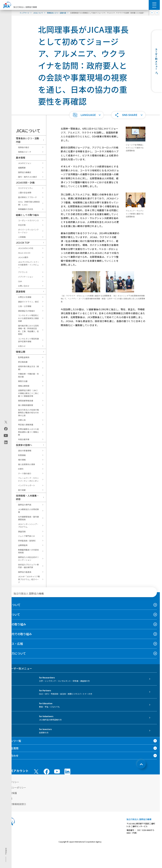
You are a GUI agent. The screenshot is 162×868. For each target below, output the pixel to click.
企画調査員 (23, 545)
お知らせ (22, 346)
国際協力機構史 (25, 172)
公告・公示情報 (25, 306)
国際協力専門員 (25, 505)
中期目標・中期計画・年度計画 (28, 375)
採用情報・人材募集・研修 (27, 497)
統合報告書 (23, 362)
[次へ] (157, 13)
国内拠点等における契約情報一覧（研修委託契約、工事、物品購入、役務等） (28, 330)
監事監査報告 (24, 357)
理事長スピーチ (25, 152)
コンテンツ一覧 (12, 741)
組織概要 (22, 168)
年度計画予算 (24, 439)
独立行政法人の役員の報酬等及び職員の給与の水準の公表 (28, 413)
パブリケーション (26, 277)
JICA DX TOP (23, 243)
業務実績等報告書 (26, 401)
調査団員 (22, 531)
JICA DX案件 (23, 257)
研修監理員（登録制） (27, 541)
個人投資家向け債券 (27, 464)
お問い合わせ (24, 286)
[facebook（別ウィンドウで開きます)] (6, 429)
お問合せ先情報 (25, 297)
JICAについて (12, 605)
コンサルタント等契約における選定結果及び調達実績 (28, 318)
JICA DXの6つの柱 (26, 248)
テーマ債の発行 (25, 473)
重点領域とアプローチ (27, 197)
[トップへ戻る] (141, 764)
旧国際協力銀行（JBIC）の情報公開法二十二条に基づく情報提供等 (28, 393)
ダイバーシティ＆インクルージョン (28, 231)
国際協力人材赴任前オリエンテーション (28, 559)
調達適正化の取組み (27, 311)
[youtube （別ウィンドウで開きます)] (57, 771)
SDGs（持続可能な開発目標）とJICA (29, 203)
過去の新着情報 (25, 451)
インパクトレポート (27, 485)
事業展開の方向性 (26, 209)
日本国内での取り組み (17, 634)
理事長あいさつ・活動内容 (27, 140)
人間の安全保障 (25, 193)
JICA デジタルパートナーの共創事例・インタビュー (29, 265)
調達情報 (21, 291)
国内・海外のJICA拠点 (27, 177)
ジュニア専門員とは (26, 536)
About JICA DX (24, 253)
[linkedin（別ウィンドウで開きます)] (6, 442)
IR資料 (21, 469)
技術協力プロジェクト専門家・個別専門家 (28, 566)
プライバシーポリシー (14, 787)
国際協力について (14, 653)
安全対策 (22, 225)
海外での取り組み (14, 624)
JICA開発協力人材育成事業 (28, 511)
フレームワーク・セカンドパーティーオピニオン (28, 479)
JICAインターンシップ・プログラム (28, 526)
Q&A (20, 281)
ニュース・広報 (13, 644)
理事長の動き (24, 147)
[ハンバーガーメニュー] (154, 4)
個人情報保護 (10, 793)
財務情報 (22, 455)
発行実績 (22, 490)
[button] (86, 115)
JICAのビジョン (25, 163)
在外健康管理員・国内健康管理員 (28, 518)
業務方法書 (23, 381)
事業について (11, 614)
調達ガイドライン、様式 (28, 302)
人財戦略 (22, 237)
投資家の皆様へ (24, 445)
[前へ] (152, 13)
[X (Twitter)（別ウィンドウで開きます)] (6, 422)
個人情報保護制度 (26, 405)
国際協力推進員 (25, 572)
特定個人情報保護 (26, 425)
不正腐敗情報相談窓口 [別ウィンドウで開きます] (14, 804)
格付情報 (22, 460)
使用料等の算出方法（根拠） (28, 368)
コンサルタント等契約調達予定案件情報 (28, 340)
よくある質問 (11, 748)
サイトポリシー (11, 782)
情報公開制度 (24, 386)
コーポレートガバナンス (28, 220)
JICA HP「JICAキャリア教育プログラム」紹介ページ (29, 579)
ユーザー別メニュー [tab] (17, 668)
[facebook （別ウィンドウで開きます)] (47, 772)
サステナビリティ (26, 188)
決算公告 (22, 420)
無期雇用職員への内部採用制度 (28, 551)
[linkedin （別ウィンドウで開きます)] (67, 772)
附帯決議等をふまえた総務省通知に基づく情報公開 (28, 432)
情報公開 (21, 352)
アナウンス (23, 272)
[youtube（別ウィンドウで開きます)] (6, 435)
